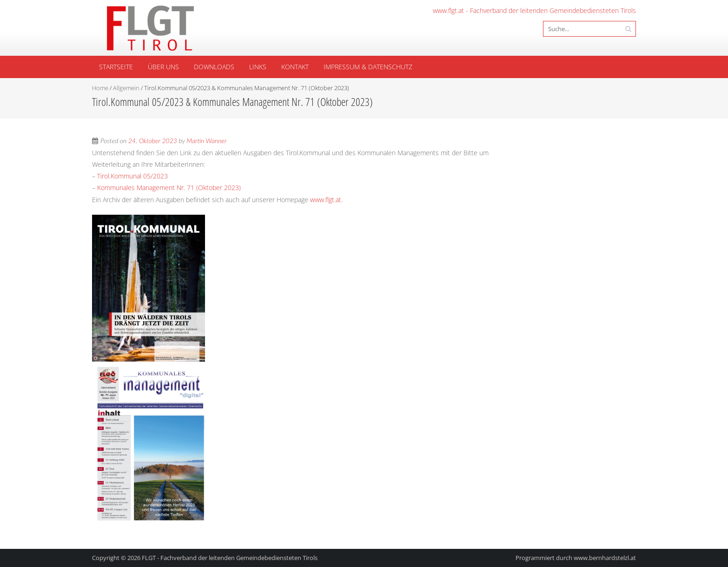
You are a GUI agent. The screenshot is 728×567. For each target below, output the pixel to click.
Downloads (214, 67)
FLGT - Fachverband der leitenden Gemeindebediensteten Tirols (230, 558)
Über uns (163, 67)
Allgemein (126, 88)
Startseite (116, 67)
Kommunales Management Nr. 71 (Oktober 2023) (169, 188)
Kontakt (295, 67)
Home (100, 88)
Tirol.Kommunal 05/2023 (132, 176)
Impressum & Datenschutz (368, 67)
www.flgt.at (326, 200)
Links (258, 67)
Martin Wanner (206, 141)
